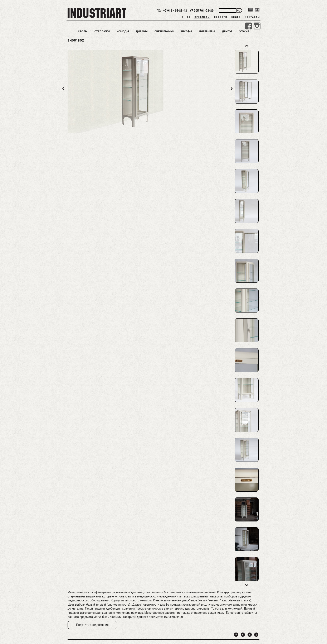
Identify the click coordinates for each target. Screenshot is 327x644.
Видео (236, 17)
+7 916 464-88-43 (175, 11)
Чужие (244, 31)
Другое (227, 31)
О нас (186, 17)
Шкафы (187, 31)
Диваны (142, 31)
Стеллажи (102, 31)
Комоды (123, 31)
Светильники (164, 31)
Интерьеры (207, 31)
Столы (83, 31)
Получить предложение (92, 625)
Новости (221, 17)
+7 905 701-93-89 (202, 11)
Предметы (202, 17)
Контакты (252, 17)
